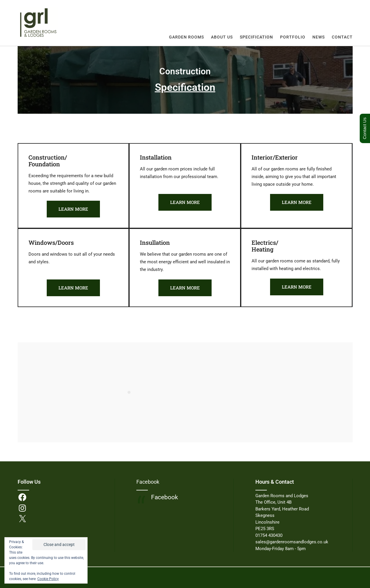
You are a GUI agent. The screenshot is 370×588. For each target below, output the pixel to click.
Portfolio (293, 37)
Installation (156, 157)
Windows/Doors (51, 242)
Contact (342, 37)
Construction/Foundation (48, 161)
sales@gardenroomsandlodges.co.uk (292, 542)
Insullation (155, 242)
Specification (256, 37)
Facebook (148, 482)
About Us (222, 37)
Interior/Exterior (275, 157)
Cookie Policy (48, 579)
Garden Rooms (186, 37)
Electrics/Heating (265, 246)
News (319, 37)
